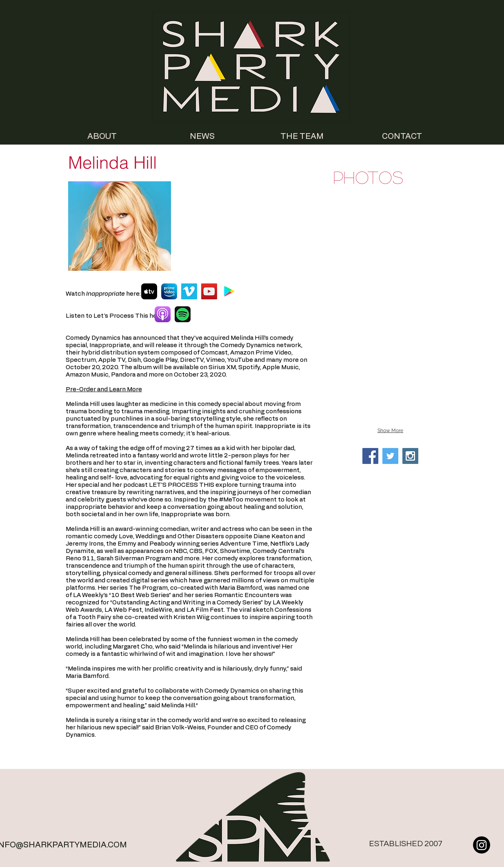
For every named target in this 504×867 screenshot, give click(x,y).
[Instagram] (482, 845)
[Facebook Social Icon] (370, 456)
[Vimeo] (189, 291)
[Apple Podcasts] (163, 314)
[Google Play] (229, 291)
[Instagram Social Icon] (410, 456)
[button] (391, 233)
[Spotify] (183, 314)
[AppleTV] (149, 291)
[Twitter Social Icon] (390, 456)
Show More (390, 430)
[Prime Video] (169, 291)
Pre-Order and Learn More (104, 389)
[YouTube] (209, 291)
